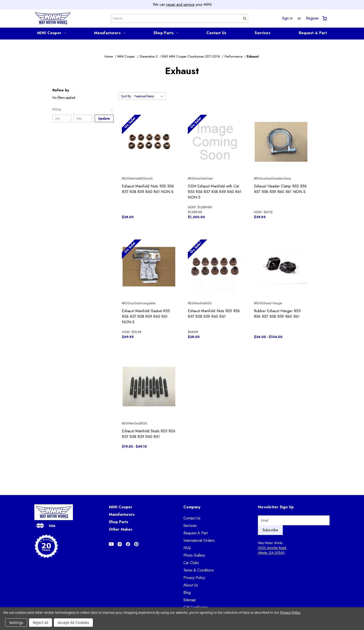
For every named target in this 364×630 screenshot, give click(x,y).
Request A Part (313, 33)
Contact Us (216, 33)
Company (192, 507)
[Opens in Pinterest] (136, 544)
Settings (16, 623)
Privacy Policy (194, 578)
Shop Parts (166, 33)
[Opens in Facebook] (128, 544)
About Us (191, 585)
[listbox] (150, 96)
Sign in (287, 18)
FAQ (187, 548)
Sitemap (190, 600)
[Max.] (83, 118)
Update (104, 118)
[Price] (83, 109)
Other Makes (121, 529)
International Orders (199, 540)
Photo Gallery (194, 555)
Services (262, 33)
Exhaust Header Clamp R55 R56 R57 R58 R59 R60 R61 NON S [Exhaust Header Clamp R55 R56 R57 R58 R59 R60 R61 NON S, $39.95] (280, 189)
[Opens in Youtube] (111, 544)
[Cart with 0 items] (324, 18)
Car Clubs (191, 563)
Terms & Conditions (199, 570)
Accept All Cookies (73, 623)
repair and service (180, 5)
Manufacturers (110, 33)
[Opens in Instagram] (120, 544)
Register (312, 18)
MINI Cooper (51, 33)
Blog (187, 592)
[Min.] (62, 118)
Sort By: (126, 96)
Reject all (41, 623)
